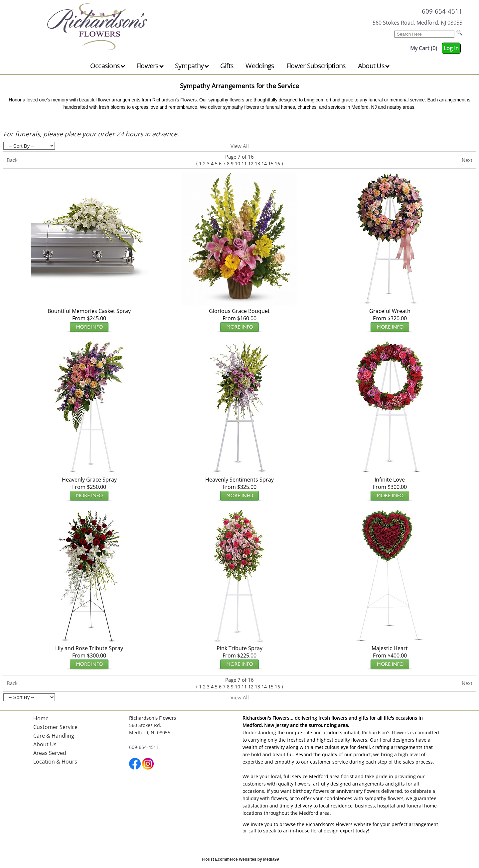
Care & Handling (54, 736)
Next (467, 160)
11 (244, 163)
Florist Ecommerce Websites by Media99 (240, 859)
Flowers (150, 66)
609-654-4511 (442, 11)
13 (257, 163)
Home (41, 718)
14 (264, 163)
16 (277, 163)
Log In (451, 48)
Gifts (227, 66)
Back (12, 160)
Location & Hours (55, 762)
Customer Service (55, 727)
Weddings (260, 66)
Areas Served (50, 753)
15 (271, 163)
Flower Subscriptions (316, 66)
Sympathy (192, 66)
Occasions (108, 66)
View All (240, 146)
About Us (374, 66)
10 (238, 163)
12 (251, 163)
